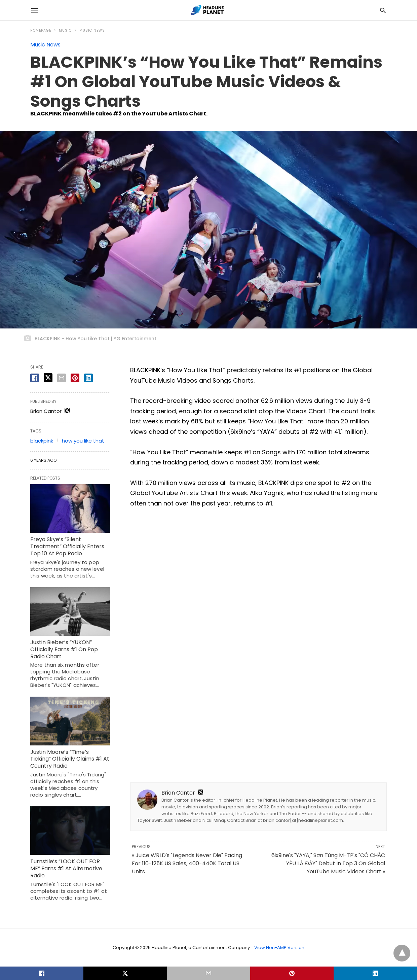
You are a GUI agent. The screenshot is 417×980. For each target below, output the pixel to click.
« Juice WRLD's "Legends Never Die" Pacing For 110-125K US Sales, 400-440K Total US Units (187, 863)
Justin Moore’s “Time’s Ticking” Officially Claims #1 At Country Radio (70, 759)
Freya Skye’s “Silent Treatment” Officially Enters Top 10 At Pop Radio (67, 546)
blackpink (42, 441)
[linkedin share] (88, 378)
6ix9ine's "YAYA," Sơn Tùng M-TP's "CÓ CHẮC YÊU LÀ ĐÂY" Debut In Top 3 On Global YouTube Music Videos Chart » (328, 863)
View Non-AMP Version (279, 948)
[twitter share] (48, 378)
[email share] (62, 378)
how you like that (83, 441)
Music (65, 30)
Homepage (41, 30)
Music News (92, 30)
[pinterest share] (75, 378)
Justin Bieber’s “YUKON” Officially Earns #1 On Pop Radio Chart (64, 649)
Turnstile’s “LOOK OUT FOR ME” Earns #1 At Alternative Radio (66, 868)
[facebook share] (35, 378)
